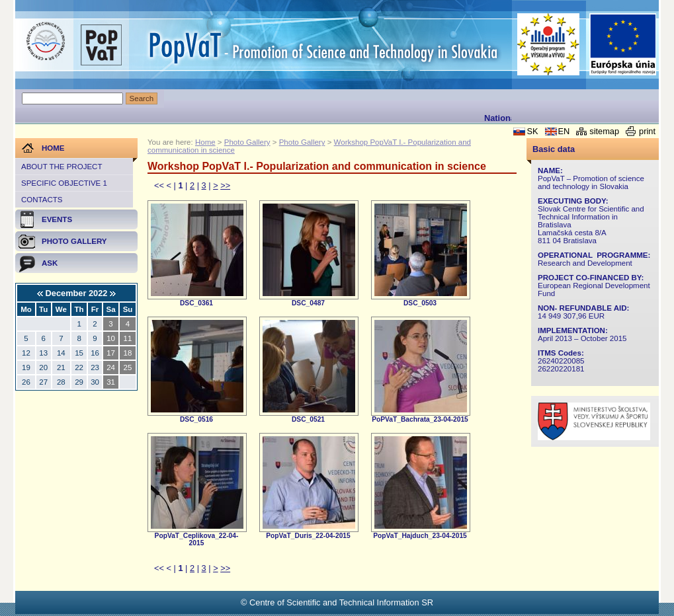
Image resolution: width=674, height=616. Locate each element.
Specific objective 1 (64, 183)
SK (532, 131)
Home (205, 142)
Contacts (42, 200)
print (647, 131)
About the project (62, 167)
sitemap (604, 131)
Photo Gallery (247, 142)
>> (225, 185)
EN (564, 131)
